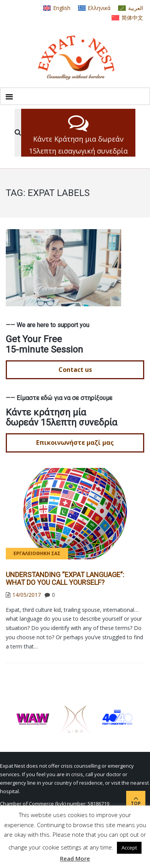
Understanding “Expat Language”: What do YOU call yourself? (65, 578)
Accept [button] (129, 848)
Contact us (75, 370)
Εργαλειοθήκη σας (37, 553)
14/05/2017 (27, 595)
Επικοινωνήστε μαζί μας (75, 442)
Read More (75, 858)
